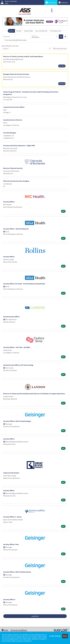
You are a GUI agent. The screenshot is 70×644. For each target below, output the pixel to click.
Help (5, 630)
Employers (63, 2)
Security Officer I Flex (11, 544)
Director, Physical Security (13, 168)
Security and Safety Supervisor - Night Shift (19, 145)
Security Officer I (9, 599)
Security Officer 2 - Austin (12, 517)
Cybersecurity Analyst (11, 473)
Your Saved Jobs (56, 31)
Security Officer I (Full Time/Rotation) (17, 572)
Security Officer (9, 202)
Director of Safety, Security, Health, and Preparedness (23, 56)
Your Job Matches (41, 31)
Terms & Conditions (19, 630)
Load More (35, 616)
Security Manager (10, 133)
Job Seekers (51, 2)
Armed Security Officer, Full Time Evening (18, 365)
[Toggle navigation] (52, 10)
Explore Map (29, 31)
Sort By (5, 49)
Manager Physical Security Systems (16, 74)
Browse (19, 31)
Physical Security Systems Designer (16, 181)
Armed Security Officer (11, 317)
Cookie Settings (55, 636)
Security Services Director (13, 120)
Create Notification (60, 49)
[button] (65, 37)
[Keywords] (17, 37)
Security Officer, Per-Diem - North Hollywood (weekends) (24, 284)
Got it (65, 636)
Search (11, 31)
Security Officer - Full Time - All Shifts (17, 347)
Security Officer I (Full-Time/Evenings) (17, 421)
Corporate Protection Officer (14, 107)
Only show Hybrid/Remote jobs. (16, 40)
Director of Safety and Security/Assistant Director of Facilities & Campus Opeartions (34, 394)
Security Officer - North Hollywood (16, 229)
